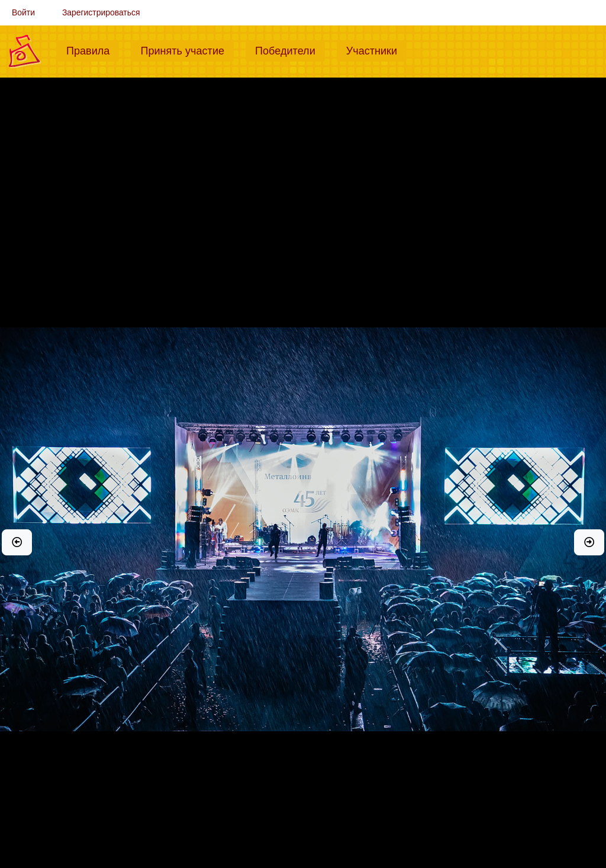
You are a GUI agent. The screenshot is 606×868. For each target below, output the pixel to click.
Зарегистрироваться (101, 12)
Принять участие (187, 50)
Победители (290, 50)
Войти (23, 12)
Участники (376, 50)
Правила (93, 50)
